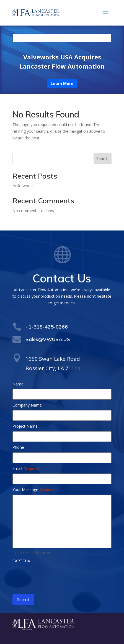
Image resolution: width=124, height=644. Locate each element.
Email (26, 468)
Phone (18, 447)
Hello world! (23, 186)
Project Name (25, 426)
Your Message (34, 489)
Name (18, 384)
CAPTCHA (21, 561)
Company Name (27, 405)
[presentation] (55, 577)
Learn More (62, 83)
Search (102, 158)
